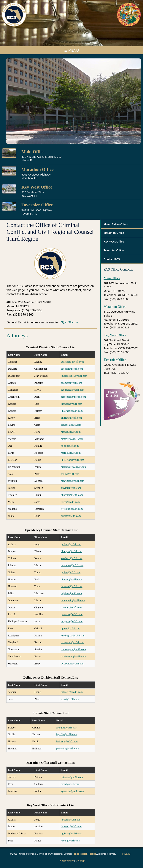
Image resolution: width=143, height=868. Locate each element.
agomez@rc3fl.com (71, 383)
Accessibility (67, 861)
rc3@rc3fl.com (68, 322)
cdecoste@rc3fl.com (72, 369)
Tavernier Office (37, 205)
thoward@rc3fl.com (72, 586)
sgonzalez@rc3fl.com (73, 390)
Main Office (33, 152)
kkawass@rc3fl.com (72, 411)
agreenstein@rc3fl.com (73, 397)
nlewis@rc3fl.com (71, 432)
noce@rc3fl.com (70, 446)
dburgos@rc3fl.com (72, 551)
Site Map (80, 861)
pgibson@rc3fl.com (71, 833)
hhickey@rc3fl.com (67, 741)
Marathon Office (38, 169)
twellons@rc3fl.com (72, 509)
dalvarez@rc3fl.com (72, 692)
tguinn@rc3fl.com (71, 572)
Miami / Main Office (116, 224)
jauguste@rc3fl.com (72, 621)
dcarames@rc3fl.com (72, 362)
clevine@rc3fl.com (71, 425)
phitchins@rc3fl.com (68, 749)
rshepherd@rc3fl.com (73, 642)
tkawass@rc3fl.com (71, 404)
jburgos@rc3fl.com (67, 728)
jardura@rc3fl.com (71, 544)
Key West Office (37, 187)
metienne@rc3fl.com (72, 565)
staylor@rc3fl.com (71, 488)
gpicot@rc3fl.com (71, 628)
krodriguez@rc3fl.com (73, 636)
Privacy (126, 854)
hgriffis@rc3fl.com (67, 734)
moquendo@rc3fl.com (73, 600)
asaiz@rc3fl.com (70, 699)
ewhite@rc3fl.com (71, 516)
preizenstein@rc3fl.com (74, 467)
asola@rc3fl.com (70, 474)
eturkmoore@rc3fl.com (73, 656)
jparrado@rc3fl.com (72, 614)
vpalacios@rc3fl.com (72, 791)
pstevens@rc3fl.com (72, 777)
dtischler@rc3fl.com (72, 495)
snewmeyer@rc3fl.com (73, 649)
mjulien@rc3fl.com (71, 593)
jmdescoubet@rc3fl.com (74, 376)
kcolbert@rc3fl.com (72, 558)
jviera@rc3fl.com (70, 502)
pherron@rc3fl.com (71, 579)
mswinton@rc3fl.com (73, 481)
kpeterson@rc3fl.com (73, 460)
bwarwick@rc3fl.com (73, 664)
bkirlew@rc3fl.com (71, 418)
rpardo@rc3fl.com (71, 453)
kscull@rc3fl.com (70, 841)
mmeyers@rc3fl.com (72, 439)
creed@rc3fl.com (70, 784)
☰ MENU (72, 50)
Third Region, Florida (85, 854)
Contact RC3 (112, 259)
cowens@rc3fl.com (71, 607)
